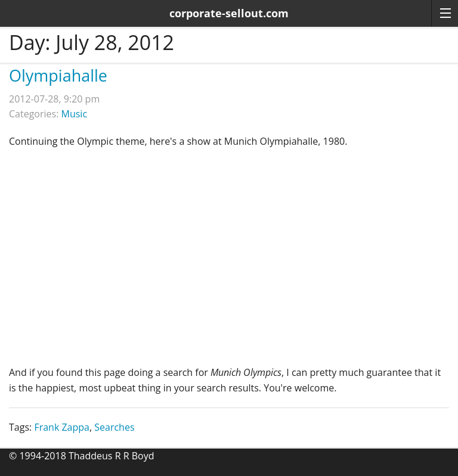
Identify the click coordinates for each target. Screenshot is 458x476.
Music (75, 114)
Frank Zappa (62, 427)
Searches (114, 427)
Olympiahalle (58, 75)
